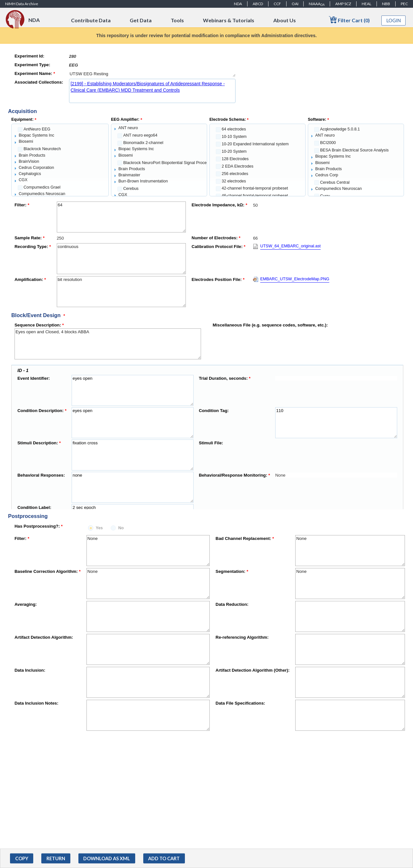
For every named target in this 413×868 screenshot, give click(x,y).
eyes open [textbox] (133, 390)
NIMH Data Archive (22, 4)
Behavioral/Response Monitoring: (234, 475)
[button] (22, 858)
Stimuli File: (211, 443)
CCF (277, 4)
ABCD (258, 4)
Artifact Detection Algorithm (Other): (252, 670)
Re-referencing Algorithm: (242, 637)
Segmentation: (232, 571)
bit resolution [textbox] (121, 292)
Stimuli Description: (39, 443)
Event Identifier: (34, 378)
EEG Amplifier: (127, 119)
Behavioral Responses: (41, 475)
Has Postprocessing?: (39, 526)
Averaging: (26, 604)
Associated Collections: (39, 82)
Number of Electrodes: (216, 238)
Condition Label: (34, 507)
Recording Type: (33, 247)
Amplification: (30, 279)
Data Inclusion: (30, 670)
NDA (238, 4)
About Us (285, 20)
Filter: (22, 205)
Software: (318, 119)
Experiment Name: (35, 73)
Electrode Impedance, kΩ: (219, 205)
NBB (386, 4)
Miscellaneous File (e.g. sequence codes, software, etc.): (270, 325)
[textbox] (152, 56)
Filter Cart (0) (349, 20)
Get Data (141, 20)
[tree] (60, 160)
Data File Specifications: (240, 703)
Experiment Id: (29, 56)
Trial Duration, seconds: (225, 378)
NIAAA (317, 4)
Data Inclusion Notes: (36, 703)
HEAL (367, 4)
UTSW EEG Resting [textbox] (152, 74)
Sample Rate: (30, 238)
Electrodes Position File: (218, 279)
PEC (404, 4)
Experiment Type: (32, 65)
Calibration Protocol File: (219, 247)
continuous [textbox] (121, 259)
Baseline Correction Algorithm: (48, 571)
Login (394, 21)
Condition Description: (42, 411)
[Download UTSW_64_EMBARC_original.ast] (287, 248)
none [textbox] (133, 487)
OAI (295, 4)
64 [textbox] (121, 217)
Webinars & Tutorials (229, 20)
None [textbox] (148, 551)
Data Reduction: (232, 604)
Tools (177, 20)
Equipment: (24, 119)
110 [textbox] (336, 423)
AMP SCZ (343, 4)
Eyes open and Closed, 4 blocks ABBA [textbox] (108, 344)
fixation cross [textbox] (133, 455)
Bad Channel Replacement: (245, 538)
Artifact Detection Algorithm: (44, 637)
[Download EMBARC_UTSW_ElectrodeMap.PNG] (291, 281)
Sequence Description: (39, 325)
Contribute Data (91, 20)
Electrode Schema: (229, 119)
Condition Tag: (214, 411)
